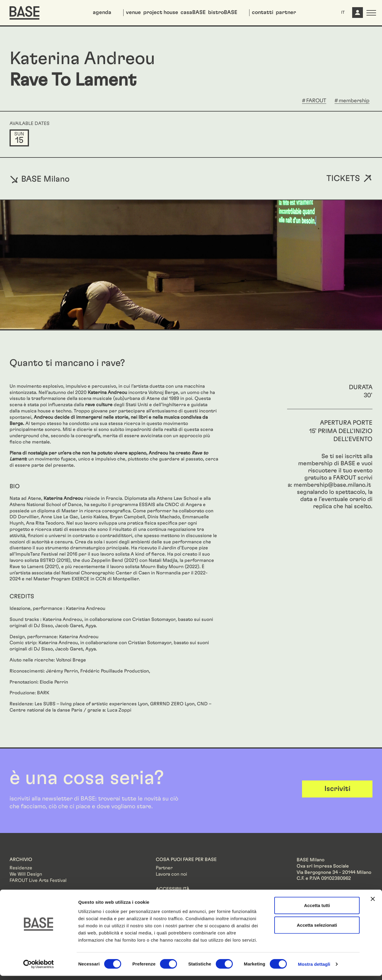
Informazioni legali (316, 892)
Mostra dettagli (314, 968)
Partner (164, 868)
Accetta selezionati (317, 929)
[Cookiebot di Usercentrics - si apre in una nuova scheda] (39, 968)
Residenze (21, 868)
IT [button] (343, 13)
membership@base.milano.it (332, 485)
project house (161, 13)
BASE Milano (40, 179)
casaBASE (193, 13)
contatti (263, 13)
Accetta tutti (317, 909)
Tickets (343, 179)
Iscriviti (337, 789)
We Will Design (26, 874)
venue (133, 13)
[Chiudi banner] (373, 903)
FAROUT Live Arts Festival (38, 880)
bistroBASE (223, 13)
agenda (102, 13)
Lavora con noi (171, 874)
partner (286, 13)
